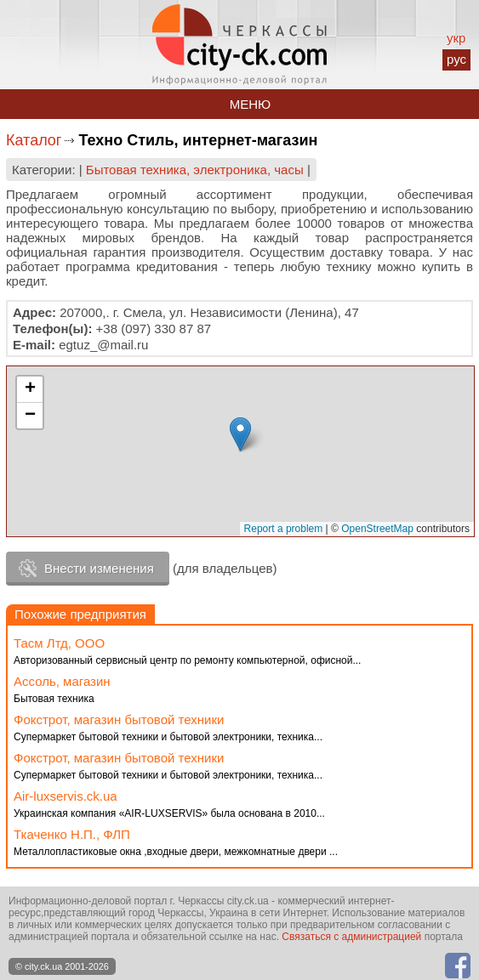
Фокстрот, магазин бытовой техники (119, 719)
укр (456, 38)
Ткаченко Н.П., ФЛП (72, 834)
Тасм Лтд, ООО (59, 643)
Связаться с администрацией (351, 937)
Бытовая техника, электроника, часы (195, 170)
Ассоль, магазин (62, 681)
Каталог (34, 140)
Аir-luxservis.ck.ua (66, 796)
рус (456, 59)
